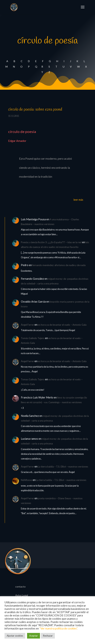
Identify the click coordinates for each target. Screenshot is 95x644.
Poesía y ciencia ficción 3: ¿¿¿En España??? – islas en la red (51, 242)
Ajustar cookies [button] (15, 636)
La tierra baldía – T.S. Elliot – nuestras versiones (63, 467)
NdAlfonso (27, 480)
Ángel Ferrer (27, 325)
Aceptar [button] (34, 636)
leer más (78, 200)
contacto (20, 587)
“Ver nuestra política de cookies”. (59, 628)
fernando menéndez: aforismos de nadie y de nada (59, 265)
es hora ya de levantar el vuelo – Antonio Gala (62, 325)
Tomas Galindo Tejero (33, 379)
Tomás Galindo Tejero (33, 338)
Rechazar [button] (48, 636)
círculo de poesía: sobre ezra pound (35, 110)
